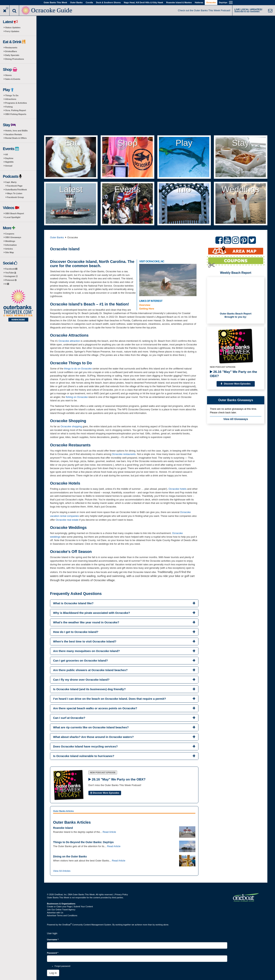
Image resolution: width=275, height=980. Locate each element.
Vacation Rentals (14, 134)
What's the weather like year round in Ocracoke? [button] (86, 622)
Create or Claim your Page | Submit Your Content (70, 906)
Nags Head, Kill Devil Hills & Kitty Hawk (143, 2)
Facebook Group (15, 197)
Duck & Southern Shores (108, 2)
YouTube (11, 273)
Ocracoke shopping (71, 426)
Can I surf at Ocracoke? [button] (69, 718)
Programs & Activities (16, 103)
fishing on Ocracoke (77, 397)
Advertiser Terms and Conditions (62, 915)
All (6, 154)
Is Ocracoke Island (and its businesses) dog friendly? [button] (89, 689)
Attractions (11, 99)
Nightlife (9, 162)
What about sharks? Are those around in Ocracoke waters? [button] (93, 737)
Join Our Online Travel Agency (61, 910)
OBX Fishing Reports (16, 114)
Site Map (9, 252)
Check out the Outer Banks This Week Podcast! (204, 10)
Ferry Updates (12, 31)
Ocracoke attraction (69, 341)
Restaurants (11, 48)
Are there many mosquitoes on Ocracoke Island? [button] (86, 651)
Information (11, 245)
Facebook (11, 269)
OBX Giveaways (13, 237)
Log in (53, 973)
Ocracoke (211, 2)
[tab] (124, 603)
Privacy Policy (121, 894)
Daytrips (223, 2)
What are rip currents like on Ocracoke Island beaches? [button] (91, 727)
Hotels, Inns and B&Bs (16, 131)
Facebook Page (15, 186)
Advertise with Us (55, 913)
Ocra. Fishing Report (16, 110)
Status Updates (13, 27)
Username (53, 940)
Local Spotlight (13, 217)
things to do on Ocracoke (78, 369)
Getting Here (147, 309)
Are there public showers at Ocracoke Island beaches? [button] (90, 670)
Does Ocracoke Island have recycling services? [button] (85, 746)
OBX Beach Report (15, 213)
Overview (145, 305)
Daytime (9, 158)
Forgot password (62, 966)
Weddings (10, 241)
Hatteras (199, 2)
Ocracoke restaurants (124, 454)
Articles (9, 249)
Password (53, 953)
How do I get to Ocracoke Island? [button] (76, 632)
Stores (8, 75)
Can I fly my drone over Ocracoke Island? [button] (81, 680)
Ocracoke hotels (178, 489)
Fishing (9, 107)
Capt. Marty (11, 182)
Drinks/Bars (11, 51)
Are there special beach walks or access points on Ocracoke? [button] (95, 708)
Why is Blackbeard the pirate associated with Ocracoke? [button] (92, 613)
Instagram (11, 276)
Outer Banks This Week (55, 2)
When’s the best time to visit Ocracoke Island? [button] (85, 641)
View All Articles (62, 871)
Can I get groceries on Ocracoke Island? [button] (80, 660)
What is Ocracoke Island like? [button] (73, 603)
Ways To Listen (15, 193)
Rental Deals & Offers (16, 138)
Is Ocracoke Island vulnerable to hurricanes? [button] (84, 756)
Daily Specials (12, 55)
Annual (9, 166)
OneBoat (67, 925)
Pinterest (11, 280)
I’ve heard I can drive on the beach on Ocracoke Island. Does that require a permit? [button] (110, 699)
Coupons (10, 234)
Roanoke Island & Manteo (179, 2)
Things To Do (12, 95)
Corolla (89, 2)
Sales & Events (13, 79)
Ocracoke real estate (67, 520)
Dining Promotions (15, 59)
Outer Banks (76, 2)
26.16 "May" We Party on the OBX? (233, 374)
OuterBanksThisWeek (16, 190)
